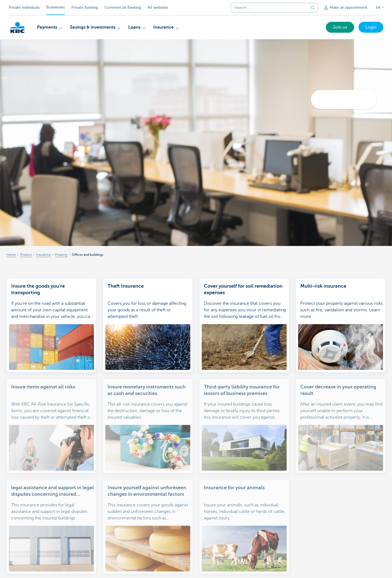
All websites (158, 7)
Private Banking (85, 7)
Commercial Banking (123, 7)
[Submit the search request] (313, 8)
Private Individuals (24, 7)
